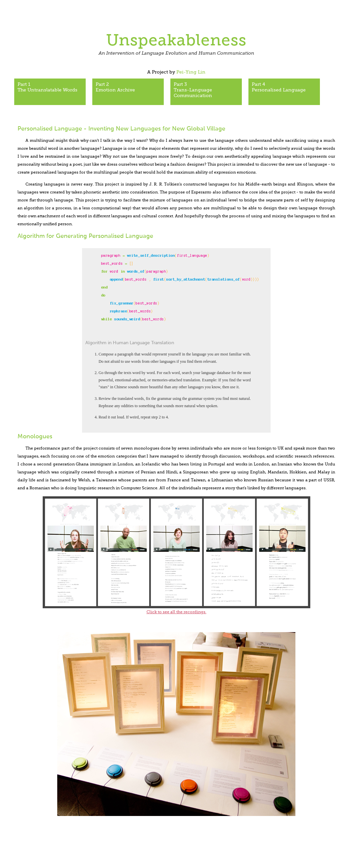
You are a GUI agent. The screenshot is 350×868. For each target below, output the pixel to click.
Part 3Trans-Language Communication (193, 90)
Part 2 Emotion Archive (115, 87)
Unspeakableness (176, 41)
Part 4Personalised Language (279, 87)
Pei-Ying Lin (191, 72)
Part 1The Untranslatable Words (47, 87)
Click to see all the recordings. (176, 612)
